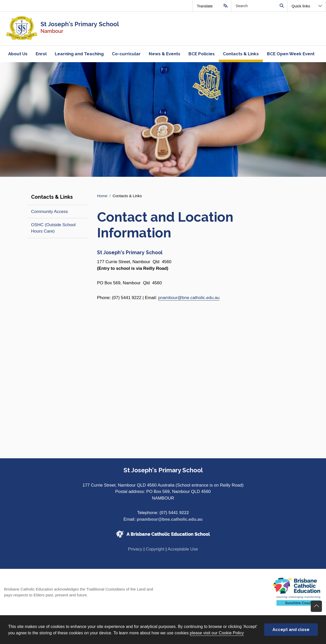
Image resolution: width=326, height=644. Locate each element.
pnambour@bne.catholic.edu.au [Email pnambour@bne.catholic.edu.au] (170, 519)
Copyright (155, 549)
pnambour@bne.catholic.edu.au (189, 298)
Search (282, 6)
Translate (205, 6)
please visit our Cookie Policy (217, 633)
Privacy (135, 549)
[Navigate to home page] (81, 29)
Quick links (301, 6)
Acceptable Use (183, 549)
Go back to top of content (316, 606)
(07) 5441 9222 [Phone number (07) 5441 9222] (174, 513)
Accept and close (291, 630)
